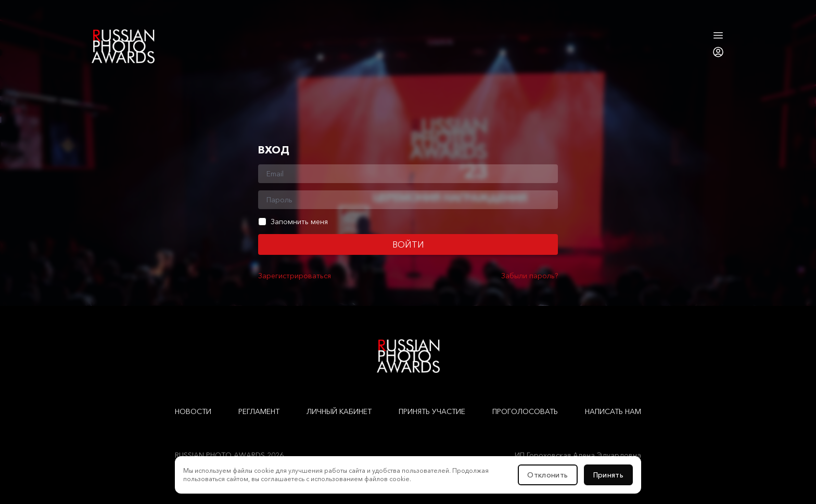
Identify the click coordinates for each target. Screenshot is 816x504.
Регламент (259, 411)
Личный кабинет (339, 411)
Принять (608, 475)
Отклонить (547, 475)
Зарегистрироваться (295, 276)
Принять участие (432, 411)
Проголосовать (525, 411)
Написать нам (613, 411)
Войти (408, 244)
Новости (193, 411)
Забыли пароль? (530, 276)
